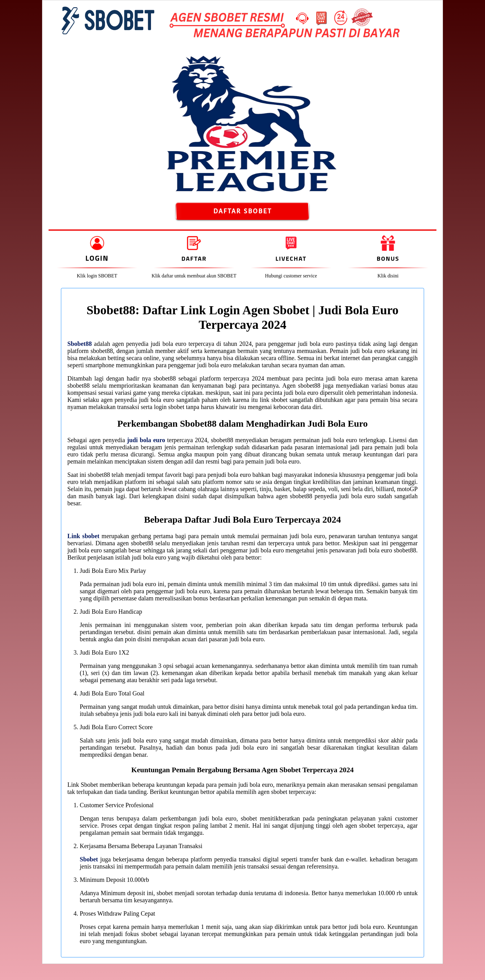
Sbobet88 (80, 344)
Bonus (388, 258)
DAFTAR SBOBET (242, 211)
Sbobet (89, 859)
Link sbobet (84, 536)
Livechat (291, 258)
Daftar (194, 258)
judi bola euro (146, 440)
